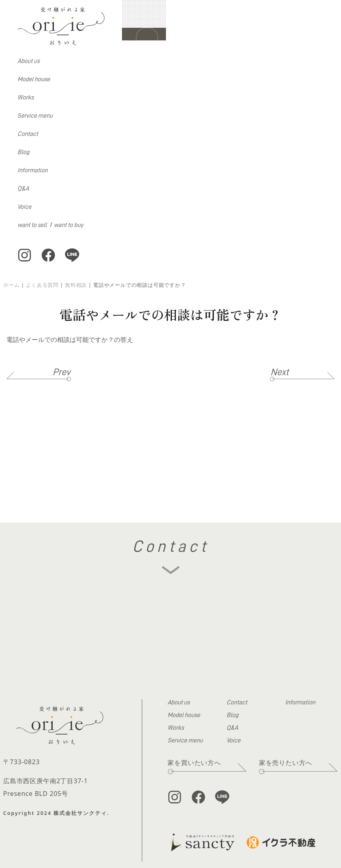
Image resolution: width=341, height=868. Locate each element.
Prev (62, 372)
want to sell (32, 225)
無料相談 (76, 285)
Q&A (23, 189)
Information (32, 170)
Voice (24, 207)
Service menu (35, 116)
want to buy (69, 225)
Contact (28, 134)
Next (280, 372)
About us (29, 61)
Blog (23, 152)
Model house (34, 79)
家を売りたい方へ (286, 763)
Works (26, 97)
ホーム (11, 285)
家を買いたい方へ (194, 763)
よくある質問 (42, 285)
